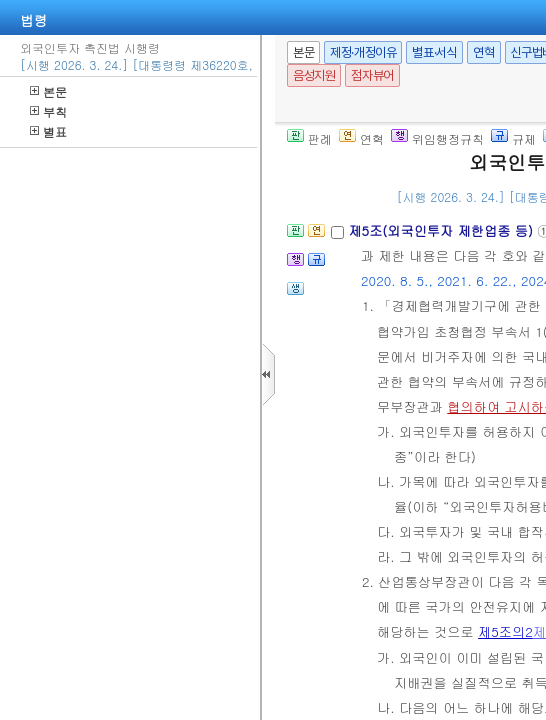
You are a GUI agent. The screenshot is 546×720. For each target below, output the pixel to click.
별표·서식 (434, 52)
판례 (309, 138)
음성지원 (314, 75)
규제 (513, 138)
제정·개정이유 (363, 52)
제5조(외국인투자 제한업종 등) (442, 230)
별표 (48, 131)
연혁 (483, 52)
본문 (48, 91)
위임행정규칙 (437, 138)
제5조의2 (505, 631)
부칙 (48, 111)
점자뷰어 (372, 75)
